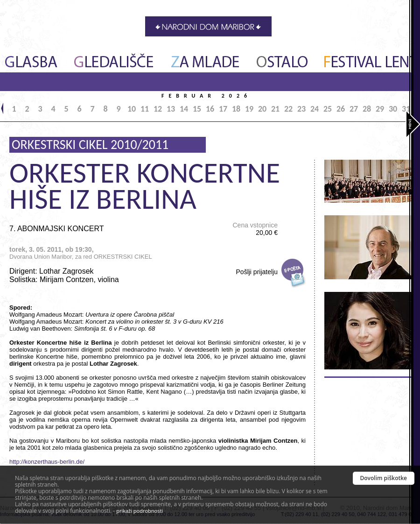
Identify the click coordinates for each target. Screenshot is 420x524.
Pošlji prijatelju (257, 272)
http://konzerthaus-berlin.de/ (47, 462)
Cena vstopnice (255, 229)
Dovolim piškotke (384, 478)
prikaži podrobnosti (140, 511)
